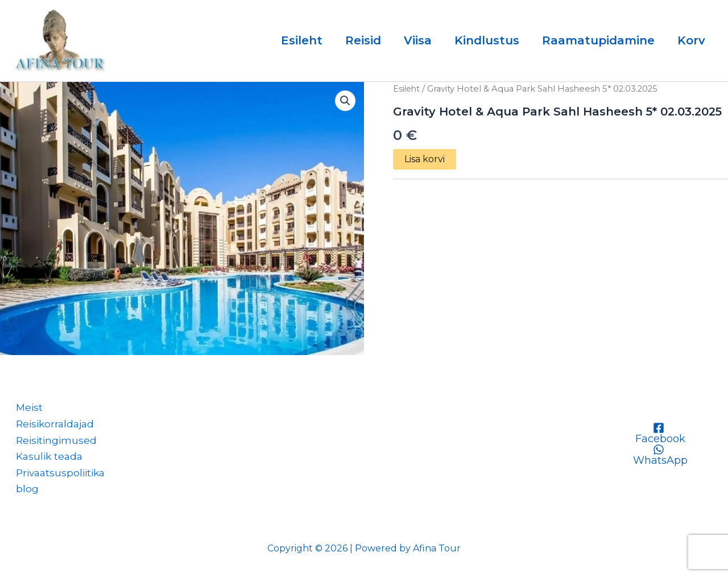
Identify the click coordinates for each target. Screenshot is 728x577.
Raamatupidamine (598, 40)
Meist (25, 404)
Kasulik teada (46, 455)
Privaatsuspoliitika (59, 472)
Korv (691, 40)
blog (23, 488)
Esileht (302, 40)
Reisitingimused (53, 438)
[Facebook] (659, 430)
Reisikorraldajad (53, 421)
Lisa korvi (425, 159)
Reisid (363, 40)
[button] (345, 101)
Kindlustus (487, 40)
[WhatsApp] (659, 451)
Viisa (418, 40)
